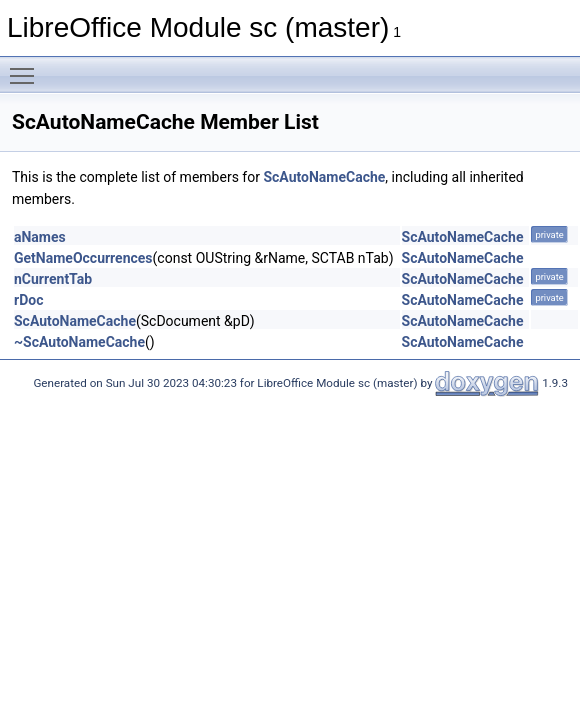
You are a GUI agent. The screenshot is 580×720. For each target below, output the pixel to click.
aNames (40, 237)
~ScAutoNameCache (79, 342)
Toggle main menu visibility (27, 67)
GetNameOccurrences (83, 258)
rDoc (28, 300)
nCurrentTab (53, 279)
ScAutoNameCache (324, 177)
